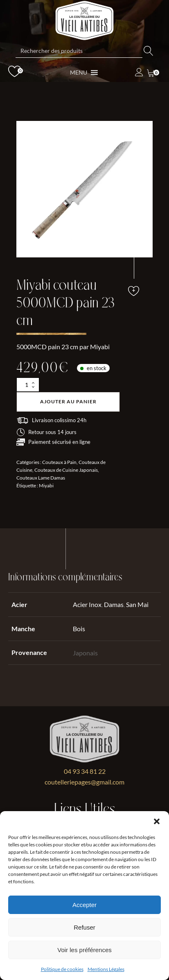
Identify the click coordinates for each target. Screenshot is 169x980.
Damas (114, 604)
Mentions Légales (106, 969)
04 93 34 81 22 (85, 771)
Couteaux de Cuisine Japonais (66, 470)
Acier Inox (87, 604)
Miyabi (46, 485)
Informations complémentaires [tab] (65, 577)
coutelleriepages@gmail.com (84, 782)
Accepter (84, 905)
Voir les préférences (84, 950)
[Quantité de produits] (28, 385)
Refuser (84, 927)
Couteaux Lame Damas (41, 478)
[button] (157, 821)
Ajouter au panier (68, 401)
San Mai (137, 604)
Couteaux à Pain (59, 462)
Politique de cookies (62, 969)
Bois (79, 629)
